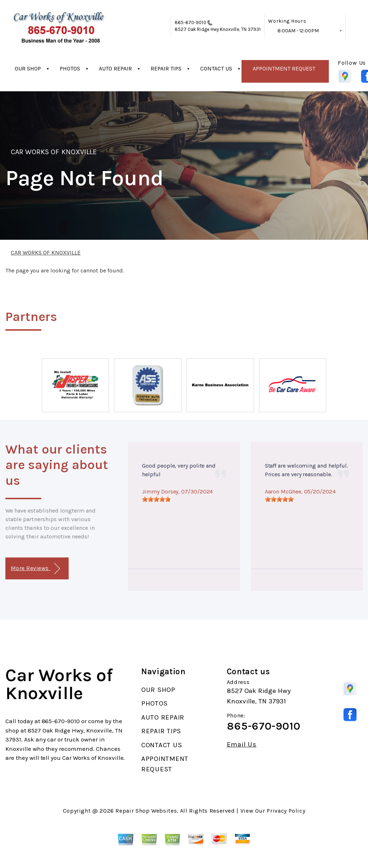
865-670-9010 (190, 22)
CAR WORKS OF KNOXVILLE (54, 152)
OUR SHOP (28, 68)
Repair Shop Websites (146, 811)
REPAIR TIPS (166, 68)
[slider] (156, 499)
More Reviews (35, 569)
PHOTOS (70, 68)
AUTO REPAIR (115, 68)
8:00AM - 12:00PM (298, 31)
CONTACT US (216, 68)
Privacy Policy (286, 811)
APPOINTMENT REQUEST (284, 68)
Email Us (242, 745)
